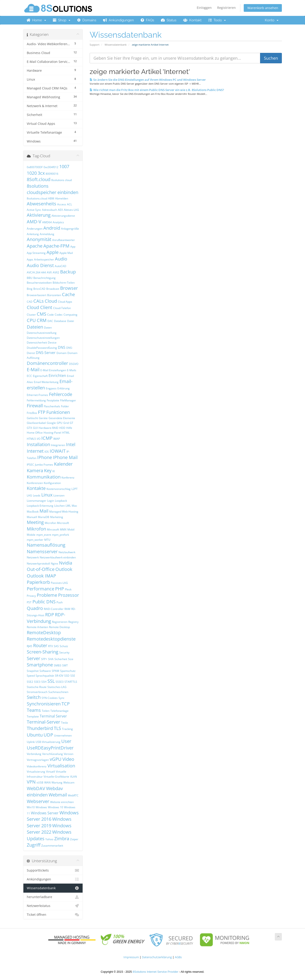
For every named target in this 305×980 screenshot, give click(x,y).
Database (60, 321)
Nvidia (66, 563)
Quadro (35, 608)
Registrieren (226, 8)
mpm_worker (35, 540)
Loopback (61, 501)
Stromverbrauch (37, 692)
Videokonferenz (37, 766)
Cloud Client (39, 307)
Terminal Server (53, 716)
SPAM (55, 671)
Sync (61, 698)
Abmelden (62, 198)
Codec (59, 315)
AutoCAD (60, 266)
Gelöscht (32, 418)
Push (60, 602)
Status (169, 20)
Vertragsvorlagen (38, 760)
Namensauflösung (46, 545)
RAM (67, 609)
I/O (39, 439)
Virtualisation (61, 766)
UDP (48, 735)
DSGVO (74, 364)
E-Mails (72, 370)
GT (71, 423)
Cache (68, 294)
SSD (67, 676)
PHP (60, 589)
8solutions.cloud (37, 198)
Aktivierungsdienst (63, 216)
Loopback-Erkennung (40, 506)
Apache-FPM (56, 246)
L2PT (75, 489)
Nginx (54, 564)
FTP (42, 412)
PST (29, 602)
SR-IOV (59, 676)
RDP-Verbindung (46, 618)
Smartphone (40, 665)
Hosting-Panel (52, 433)
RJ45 (30, 646)
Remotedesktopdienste (51, 639)
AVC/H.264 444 (36, 272)
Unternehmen (63, 736)
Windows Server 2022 (49, 829)
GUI (35, 428)
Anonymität (39, 239)
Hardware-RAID (48, 428)
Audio (61, 259)
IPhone (45, 457)
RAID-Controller (54, 609)
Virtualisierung (36, 772)
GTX (29, 428)
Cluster (31, 315)
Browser (69, 288)
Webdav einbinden (45, 792)
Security (64, 652)
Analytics (58, 222)
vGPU (56, 759)
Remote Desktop (59, 627)
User (66, 741)
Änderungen (35, 229)
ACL (69, 204)
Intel (71, 444)
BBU (30, 278)
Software (45, 671)
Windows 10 (55, 807)
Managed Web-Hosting (64, 512)
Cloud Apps (65, 302)
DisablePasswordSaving (42, 348)
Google (51, 423)
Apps (30, 259)
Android (52, 228)
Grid (66, 423)
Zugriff (34, 845)
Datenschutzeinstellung (42, 333)
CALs (39, 301)
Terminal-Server (43, 722)
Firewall (35, 406)
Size (71, 659)
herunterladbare (53, 897)
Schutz (64, 646)
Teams (34, 710)
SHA (51, 659)
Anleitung (33, 234)
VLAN (74, 777)
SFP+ (44, 659)
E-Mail (33, 370)
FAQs (147, 20)
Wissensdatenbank (116, 45)
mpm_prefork (60, 535)
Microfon (50, 523)
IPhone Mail (65, 457)
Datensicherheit (37, 343)
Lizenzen (59, 495)
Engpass (51, 388)
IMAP (57, 439)
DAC (50, 321)
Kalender (63, 464)
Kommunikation (44, 477)
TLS (57, 728)
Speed (31, 676)
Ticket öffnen (53, 915)
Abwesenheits (42, 204)
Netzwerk (33, 557)
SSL (51, 681)
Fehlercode (61, 394)
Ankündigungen (118, 20)
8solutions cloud (61, 180)
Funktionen (58, 412)
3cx (41, 173)
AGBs (178, 957)
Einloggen (204, 8)
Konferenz (68, 478)
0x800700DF (35, 167)
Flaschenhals (52, 406)
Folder (65, 406)
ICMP (47, 438)
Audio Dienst (40, 265)
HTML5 (31, 439)
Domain (61, 353)
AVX (49, 272)
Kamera (35, 470)
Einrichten (57, 376)
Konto (272, 20)
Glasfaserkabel (36, 423)
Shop (62, 20)
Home (36, 20)
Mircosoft (53, 529)
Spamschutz (68, 671)
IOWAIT (58, 451)
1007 (64, 166)
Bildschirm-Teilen (64, 283)
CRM (42, 320)
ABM (51, 198)
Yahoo (49, 839)
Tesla (64, 723)
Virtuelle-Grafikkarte (56, 777)
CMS (42, 314)
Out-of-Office (41, 569)
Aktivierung (39, 215)
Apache (35, 246)
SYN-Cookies (50, 698)
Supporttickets (53, 870)
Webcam (69, 782)
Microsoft (63, 523)
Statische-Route (37, 687)
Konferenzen (35, 483)
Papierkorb (38, 582)
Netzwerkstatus (53, 906)
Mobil (71, 529)
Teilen (46, 711)
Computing (70, 315)
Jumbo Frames (44, 465)
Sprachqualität (45, 676)
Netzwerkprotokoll (38, 564)
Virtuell (50, 772)
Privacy (31, 596)
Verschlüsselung (53, 754)
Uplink (31, 742)
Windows (41, 807)
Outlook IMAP (41, 576)
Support (95, 45)
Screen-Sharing (43, 652)
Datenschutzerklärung (157, 957)
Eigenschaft (40, 376)
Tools (217, 20)
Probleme (47, 595)
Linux (47, 495)
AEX (60, 210)
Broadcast (53, 289)
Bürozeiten (54, 295)
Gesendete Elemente (62, 418)
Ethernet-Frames (37, 395)
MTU (47, 540)
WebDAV (36, 788)
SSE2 (30, 682)
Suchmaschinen (58, 692)
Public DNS (44, 602)
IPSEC (30, 465)
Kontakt (192, 20)
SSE (73, 676)
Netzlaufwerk (67, 552)
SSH (44, 682)
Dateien (35, 327)
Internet (35, 451)
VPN (31, 782)
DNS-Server (46, 353)
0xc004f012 (51, 167)
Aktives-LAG (71, 210)
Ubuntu (35, 735)
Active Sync (34, 210)
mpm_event (44, 535)
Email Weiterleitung (46, 382)
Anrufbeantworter (64, 240)
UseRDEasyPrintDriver (50, 748)
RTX (50, 646)
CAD (30, 302)
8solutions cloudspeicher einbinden (53, 189)
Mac (74, 506)
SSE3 (37, 682)
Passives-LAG (59, 583)
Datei (71, 321)
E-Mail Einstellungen (53, 370)
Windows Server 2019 (49, 822)
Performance (41, 589)
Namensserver (42, 551)
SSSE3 (60, 682)
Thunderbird (40, 728)
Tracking (67, 729)
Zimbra (62, 839)
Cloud (51, 301)
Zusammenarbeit (52, 846)
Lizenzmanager (37, 501)
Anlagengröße (70, 229)
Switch (34, 697)
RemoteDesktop (44, 632)
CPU (31, 320)
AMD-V (34, 222)
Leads (37, 495)
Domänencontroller (47, 363)
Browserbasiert (37, 295)
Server (33, 658)
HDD (62, 428)
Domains (87, 20)
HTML (66, 433)
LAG (29, 495)
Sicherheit (61, 659)
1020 (32, 173)
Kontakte (36, 488)
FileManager (68, 400)
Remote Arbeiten (37, 627)
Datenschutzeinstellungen (43, 338)
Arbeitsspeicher (44, 259)
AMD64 (47, 222)
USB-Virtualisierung (48, 742)
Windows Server (45, 813)
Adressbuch (49, 210)
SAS (56, 646)
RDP (50, 615)
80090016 (52, 174)
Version (69, 754)
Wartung (57, 782)
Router (40, 645)
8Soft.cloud (39, 179)
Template (33, 716)
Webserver (38, 801)
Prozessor (69, 595)
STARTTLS (71, 682)
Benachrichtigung (44, 278)
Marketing (57, 517)
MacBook (33, 512)
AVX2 (56, 272)
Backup (68, 272)
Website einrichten (62, 802)
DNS (62, 347)
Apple (53, 252)
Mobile (31, 535)
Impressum (131, 957)
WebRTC (73, 795)
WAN (47, 782)
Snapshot (33, 671)
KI (54, 471)
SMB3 (58, 665)
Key (48, 470)
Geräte (43, 418)
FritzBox (32, 413)
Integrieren (58, 445)
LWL (68, 506)
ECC (29, 376)
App (73, 247)
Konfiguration (52, 483)
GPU (60, 423)
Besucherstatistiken (39, 283)
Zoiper (74, 839)
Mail (44, 511)
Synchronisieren (44, 704)
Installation (38, 444)
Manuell (32, 517)
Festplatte (53, 400)
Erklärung (64, 388)
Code (50, 315)
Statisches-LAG (57, 687)
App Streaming (36, 253)
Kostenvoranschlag (59, 489)
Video (68, 759)
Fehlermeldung (36, 400)
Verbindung (34, 754)
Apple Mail (66, 253)
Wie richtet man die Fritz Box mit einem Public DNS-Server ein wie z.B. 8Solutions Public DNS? (157, 90)
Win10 (31, 807)
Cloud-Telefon (62, 308)
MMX (63, 529)
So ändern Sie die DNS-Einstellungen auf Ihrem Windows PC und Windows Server (148, 80)
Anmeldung (47, 234)
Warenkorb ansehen (263, 8)
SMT (65, 665)
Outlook (64, 569)
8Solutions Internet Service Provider (156, 972)
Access (62, 204)
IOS (47, 452)
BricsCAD (39, 289)
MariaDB (44, 517)
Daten (48, 328)
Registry (73, 622)
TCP (66, 704)
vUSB (40, 782)
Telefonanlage (59, 711)
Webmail (58, 795)
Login (51, 501)
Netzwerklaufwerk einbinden (58, 557)
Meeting (35, 522)
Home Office (35, 433)
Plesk (68, 589)
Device (52, 343)
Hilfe (69, 428)
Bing (30, 289)
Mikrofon (36, 529)
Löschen (59, 506)
